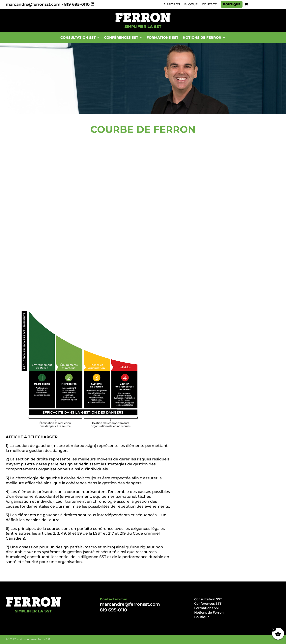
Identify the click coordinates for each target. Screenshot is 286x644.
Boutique (232, 4)
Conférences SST (121, 38)
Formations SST (162, 38)
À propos (172, 4)
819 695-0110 (77, 4)
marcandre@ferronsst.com (33, 4)
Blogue (191, 4)
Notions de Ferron (202, 38)
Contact (209, 4)
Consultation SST (78, 38)
